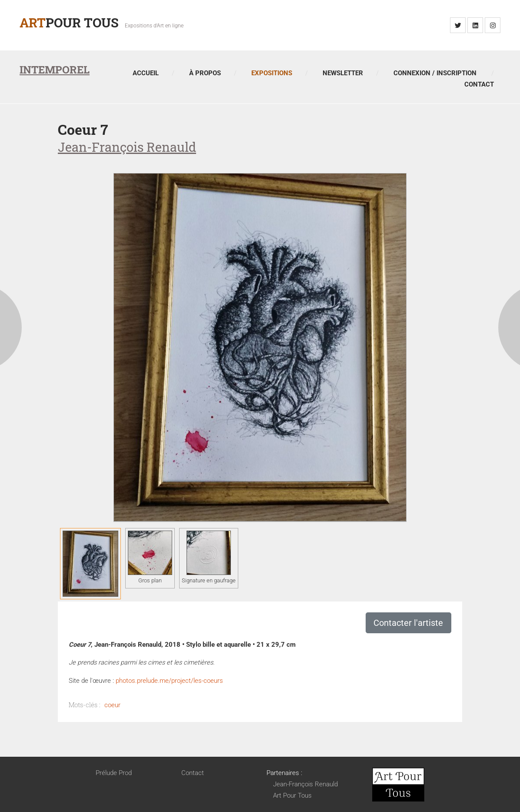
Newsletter (343, 73)
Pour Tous (69, 22)
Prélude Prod (114, 773)
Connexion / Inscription (435, 73)
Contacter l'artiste (408, 623)
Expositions (272, 73)
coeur (112, 705)
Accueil (146, 73)
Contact (479, 84)
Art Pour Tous (292, 795)
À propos (205, 73)
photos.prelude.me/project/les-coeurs (169, 681)
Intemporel (55, 70)
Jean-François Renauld (305, 784)
